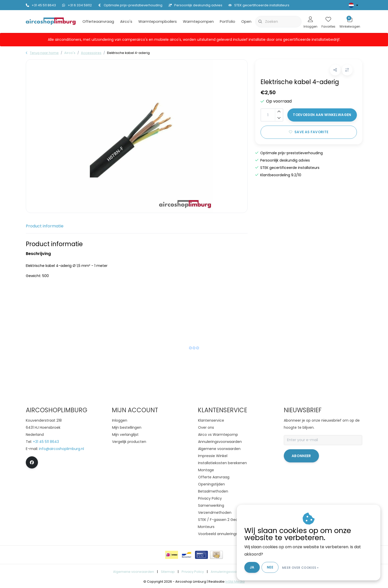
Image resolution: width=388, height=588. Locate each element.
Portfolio (228, 22)
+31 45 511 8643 (41, 5)
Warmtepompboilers (158, 22)
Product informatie (45, 226)
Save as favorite (309, 133)
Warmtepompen (198, 22)
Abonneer (301, 456)
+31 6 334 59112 (77, 5)
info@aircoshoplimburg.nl (61, 449)
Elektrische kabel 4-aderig (128, 53)
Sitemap (168, 572)
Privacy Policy (193, 572)
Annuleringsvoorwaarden (232, 572)
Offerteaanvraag (98, 22)
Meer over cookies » (303, 567)
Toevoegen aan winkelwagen (322, 116)
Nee (272, 567)
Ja (254, 567)
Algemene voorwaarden (134, 572)
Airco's (126, 22)
